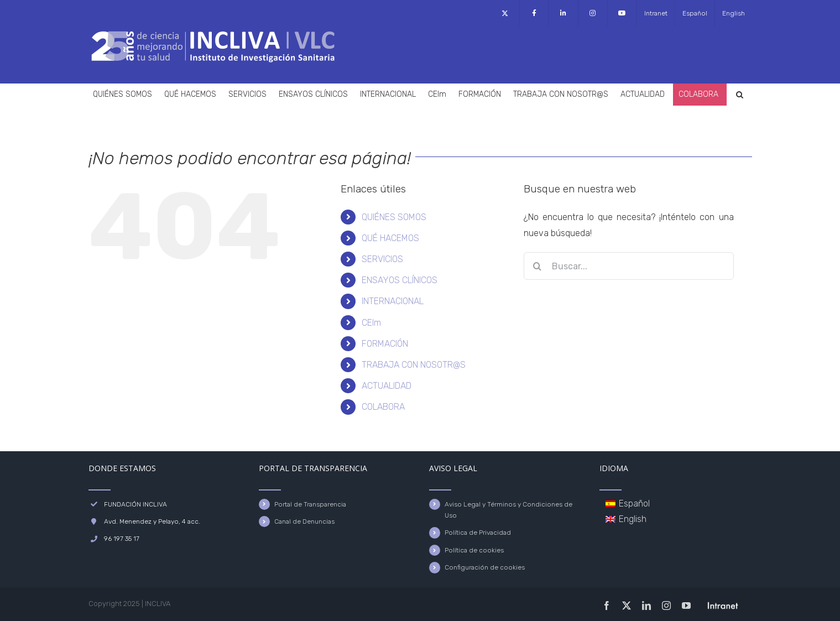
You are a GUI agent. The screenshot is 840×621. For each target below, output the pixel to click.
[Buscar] (538, 266)
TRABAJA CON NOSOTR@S (414, 365)
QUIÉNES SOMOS (394, 217)
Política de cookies (474, 550)
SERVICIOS (382, 259)
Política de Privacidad (478, 533)
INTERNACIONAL (393, 301)
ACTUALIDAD (387, 386)
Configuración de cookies (485, 567)
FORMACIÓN (385, 344)
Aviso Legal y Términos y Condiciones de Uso (508, 510)
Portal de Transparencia (310, 504)
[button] (740, 95)
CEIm (371, 323)
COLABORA (383, 407)
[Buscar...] (629, 266)
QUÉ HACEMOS (390, 238)
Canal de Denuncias (304, 521)
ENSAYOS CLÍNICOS (400, 280)
